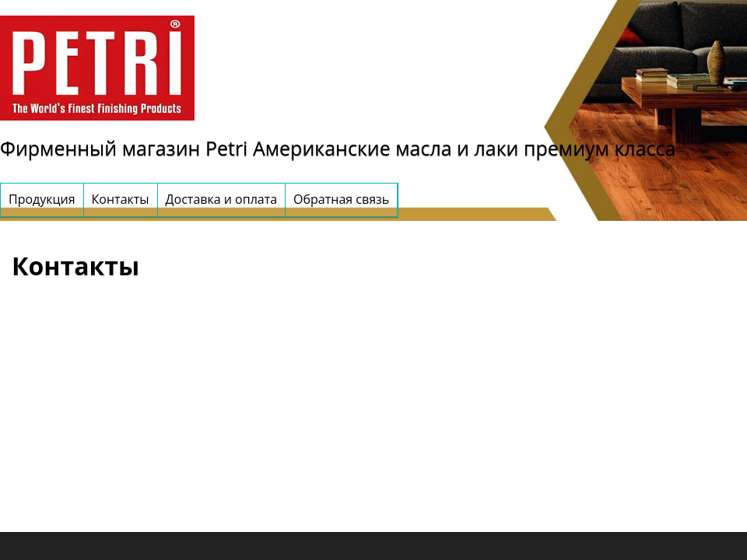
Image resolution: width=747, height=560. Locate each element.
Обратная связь (341, 199)
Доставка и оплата (222, 199)
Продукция (42, 199)
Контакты (121, 199)
